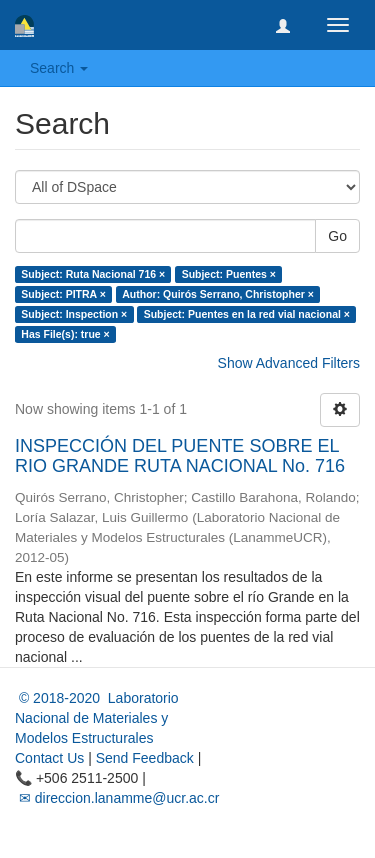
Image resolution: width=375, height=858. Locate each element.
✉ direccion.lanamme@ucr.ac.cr (117, 798)
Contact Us (49, 758)
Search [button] (59, 68)
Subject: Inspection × (74, 314)
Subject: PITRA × (63, 294)
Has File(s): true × (65, 334)
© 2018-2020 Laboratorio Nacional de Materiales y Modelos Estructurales (97, 718)
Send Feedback (145, 758)
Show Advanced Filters (289, 363)
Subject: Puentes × (229, 274)
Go (337, 236)
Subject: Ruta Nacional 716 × (93, 274)
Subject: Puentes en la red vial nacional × (247, 314)
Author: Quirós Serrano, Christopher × (218, 294)
